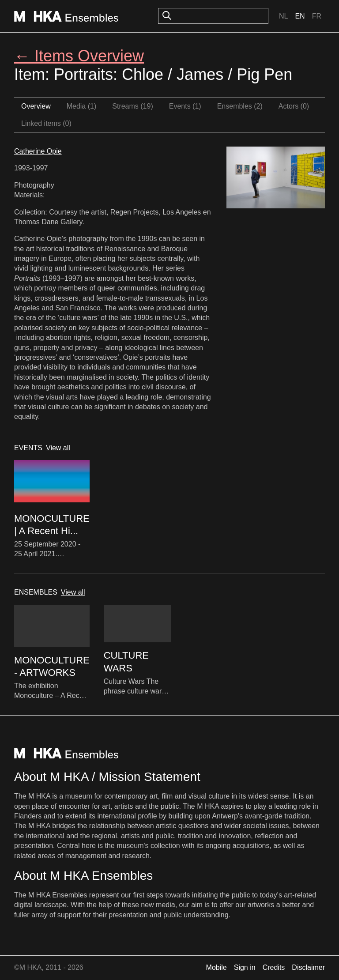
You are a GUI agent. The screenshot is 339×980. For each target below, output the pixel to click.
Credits (274, 967)
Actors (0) (294, 106)
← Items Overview (79, 56)
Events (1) (185, 106)
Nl (283, 16)
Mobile (217, 967)
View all (58, 448)
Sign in (245, 967)
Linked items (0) (46, 123)
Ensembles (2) (240, 106)
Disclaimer (308, 967)
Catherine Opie (38, 151)
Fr (317, 16)
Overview (36, 106)
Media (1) (82, 106)
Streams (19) (132, 106)
